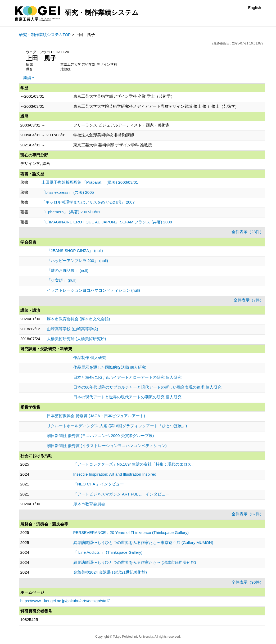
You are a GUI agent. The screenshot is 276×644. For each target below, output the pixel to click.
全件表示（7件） (249, 300)
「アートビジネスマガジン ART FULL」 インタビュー (121, 494)
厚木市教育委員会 (89, 504)
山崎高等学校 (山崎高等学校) (73, 329)
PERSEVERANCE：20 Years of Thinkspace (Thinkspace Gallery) (131, 532)
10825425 (29, 620)
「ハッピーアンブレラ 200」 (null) (78, 261)
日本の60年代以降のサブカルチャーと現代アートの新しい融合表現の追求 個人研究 (148, 387)
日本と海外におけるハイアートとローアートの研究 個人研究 (127, 377)
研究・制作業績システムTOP (45, 35)
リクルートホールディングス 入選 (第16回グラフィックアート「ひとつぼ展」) (117, 426)
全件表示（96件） (248, 582)
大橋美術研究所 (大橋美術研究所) (76, 339)
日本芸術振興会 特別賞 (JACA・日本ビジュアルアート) (96, 416)
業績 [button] (27, 78)
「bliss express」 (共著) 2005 (68, 192)
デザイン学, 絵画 (35, 163)
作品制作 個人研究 (90, 357)
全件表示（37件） (248, 514)
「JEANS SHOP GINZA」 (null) (75, 251)
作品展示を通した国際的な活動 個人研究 (110, 367)
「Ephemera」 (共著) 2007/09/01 (71, 212)
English (254, 8)
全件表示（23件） (248, 232)
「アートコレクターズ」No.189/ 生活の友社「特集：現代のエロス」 (134, 464)
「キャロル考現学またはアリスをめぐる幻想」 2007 (88, 202)
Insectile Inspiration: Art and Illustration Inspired (115, 474)
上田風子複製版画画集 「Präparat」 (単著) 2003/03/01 (90, 182)
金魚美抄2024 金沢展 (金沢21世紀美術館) (110, 572)
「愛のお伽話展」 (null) (68, 270)
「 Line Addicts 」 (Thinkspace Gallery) (108, 552)
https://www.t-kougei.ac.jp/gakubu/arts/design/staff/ (65, 601)
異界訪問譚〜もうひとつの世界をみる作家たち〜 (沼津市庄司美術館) (135, 562)
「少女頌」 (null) (62, 280)
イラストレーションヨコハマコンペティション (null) (94, 290)
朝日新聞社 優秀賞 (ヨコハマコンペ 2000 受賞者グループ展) (100, 436)
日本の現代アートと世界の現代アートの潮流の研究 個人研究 (127, 397)
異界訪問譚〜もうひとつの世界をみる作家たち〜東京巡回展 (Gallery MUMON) (143, 542)
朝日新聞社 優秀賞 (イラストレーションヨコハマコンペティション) (107, 446)
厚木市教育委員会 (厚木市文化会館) (78, 319)
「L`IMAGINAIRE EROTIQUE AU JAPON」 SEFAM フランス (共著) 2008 (107, 222)
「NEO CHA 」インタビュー (99, 484)
